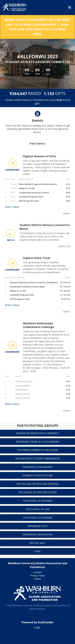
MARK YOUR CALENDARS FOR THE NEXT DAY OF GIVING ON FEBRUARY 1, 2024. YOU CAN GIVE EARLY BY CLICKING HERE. (38, 27)
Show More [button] (12, 207)
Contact (37, 572)
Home (38, 579)
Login (37, 627)
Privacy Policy (38, 576)
